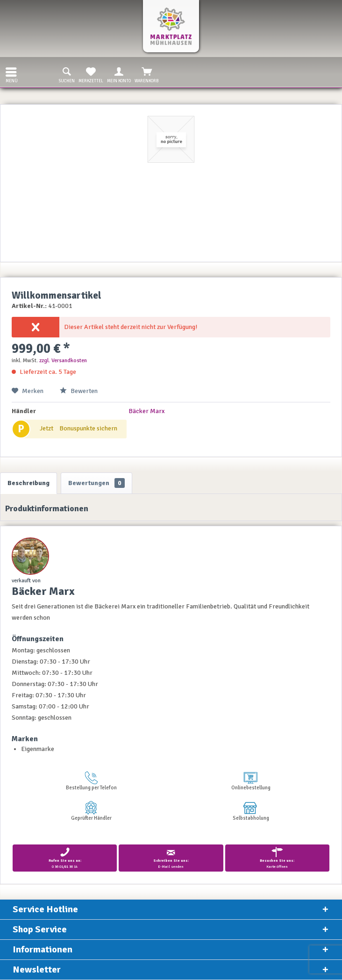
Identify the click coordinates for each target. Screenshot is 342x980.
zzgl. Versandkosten (63, 361)
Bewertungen (96, 483)
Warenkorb (147, 74)
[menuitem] (9, 72)
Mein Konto (119, 74)
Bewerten (79, 391)
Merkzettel (91, 74)
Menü (12, 74)
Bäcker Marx (146, 411)
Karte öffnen (277, 858)
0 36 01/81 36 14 (65, 858)
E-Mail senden (171, 858)
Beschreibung (28, 483)
